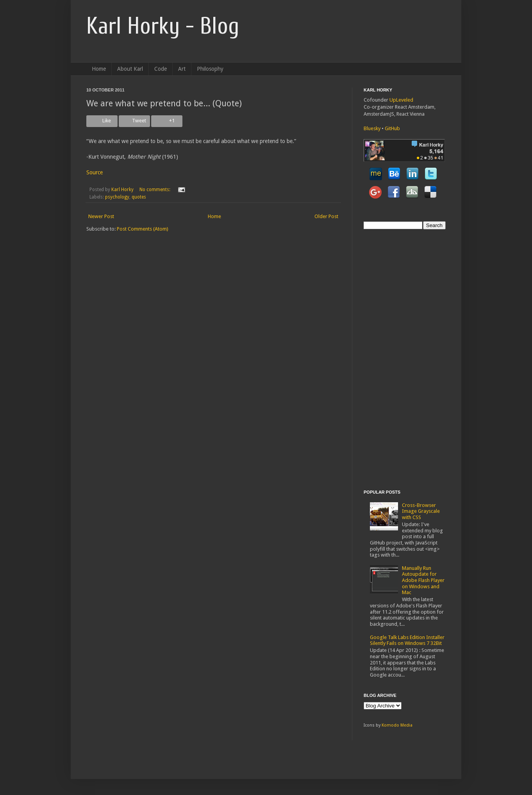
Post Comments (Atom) (143, 229)
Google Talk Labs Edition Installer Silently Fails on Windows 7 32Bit (407, 640)
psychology (117, 197)
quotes (139, 197)
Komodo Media (397, 725)
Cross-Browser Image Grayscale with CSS (421, 511)
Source (95, 172)
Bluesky (372, 128)
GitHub (392, 128)
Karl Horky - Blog (163, 26)
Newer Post (101, 216)
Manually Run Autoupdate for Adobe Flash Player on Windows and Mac (423, 580)
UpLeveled (401, 100)
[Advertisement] (395, 358)
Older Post (326, 216)
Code (161, 69)
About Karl (130, 69)
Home (99, 69)
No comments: (155, 190)
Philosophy (210, 69)
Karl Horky (122, 190)
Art (182, 69)
